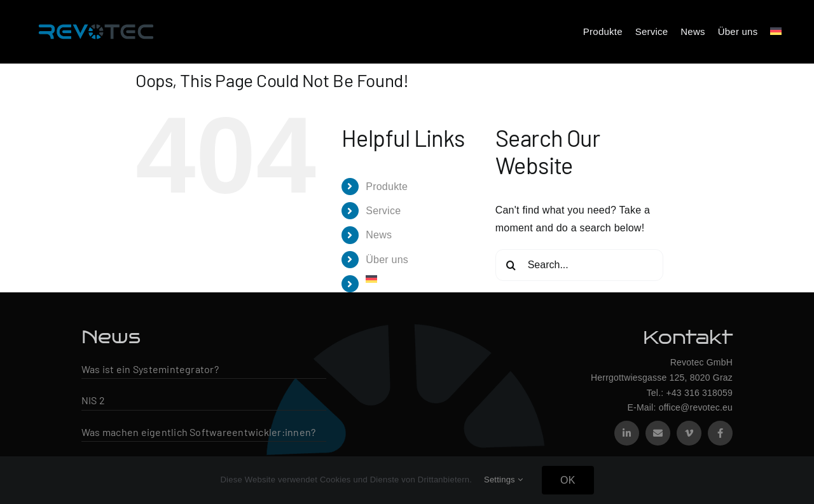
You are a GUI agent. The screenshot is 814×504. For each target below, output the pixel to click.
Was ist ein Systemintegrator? (150, 369)
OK (568, 480)
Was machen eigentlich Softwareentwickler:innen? (198, 432)
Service (383, 211)
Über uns (387, 260)
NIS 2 (93, 400)
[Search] (511, 265)
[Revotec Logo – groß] (96, 21)
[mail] (658, 433)
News (379, 235)
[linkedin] (627, 433)
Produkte (387, 187)
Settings (503, 480)
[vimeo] (689, 433)
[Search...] (580, 265)
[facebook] (720, 433)
